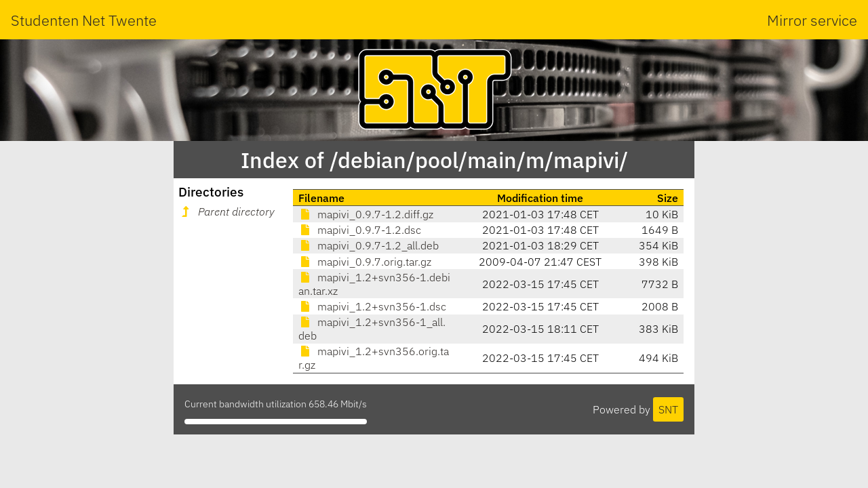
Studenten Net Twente (84, 20)
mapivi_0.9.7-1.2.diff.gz (366, 214)
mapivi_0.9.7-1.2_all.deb (369, 245)
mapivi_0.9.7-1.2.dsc (360, 230)
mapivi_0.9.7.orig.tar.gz (365, 262)
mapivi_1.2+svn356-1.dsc (372, 306)
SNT (668, 409)
